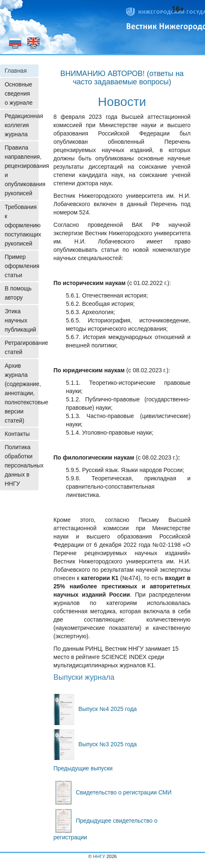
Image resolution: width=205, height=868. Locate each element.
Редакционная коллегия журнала (22, 125)
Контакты (17, 434)
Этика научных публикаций (20, 320)
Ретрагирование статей (22, 347)
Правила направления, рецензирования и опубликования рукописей (22, 170)
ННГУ (99, 856)
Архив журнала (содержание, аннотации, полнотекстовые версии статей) (22, 393)
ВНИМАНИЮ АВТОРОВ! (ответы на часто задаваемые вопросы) (122, 78)
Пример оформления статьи (22, 266)
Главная (16, 71)
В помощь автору (18, 293)
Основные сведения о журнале (18, 93)
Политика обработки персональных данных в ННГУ (22, 465)
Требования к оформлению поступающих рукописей (22, 225)
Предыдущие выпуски (83, 768)
